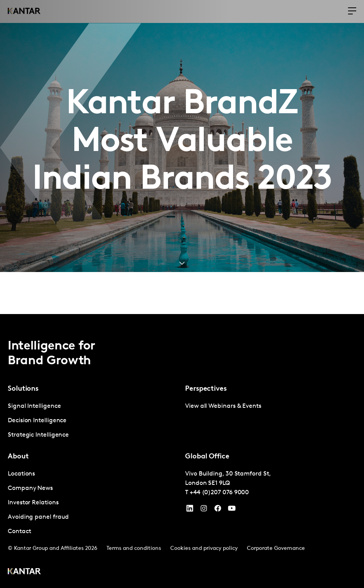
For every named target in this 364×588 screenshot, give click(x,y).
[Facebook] (218, 510)
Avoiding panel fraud (38, 517)
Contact (19, 532)
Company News (30, 488)
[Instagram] (204, 510)
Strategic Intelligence (38, 435)
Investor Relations (33, 503)
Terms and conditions (134, 549)
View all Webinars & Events (223, 406)
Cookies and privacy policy (204, 549)
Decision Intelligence (37, 421)
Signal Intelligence (34, 406)
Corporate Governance (276, 549)
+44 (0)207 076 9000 (219, 493)
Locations (21, 474)
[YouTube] (190, 510)
